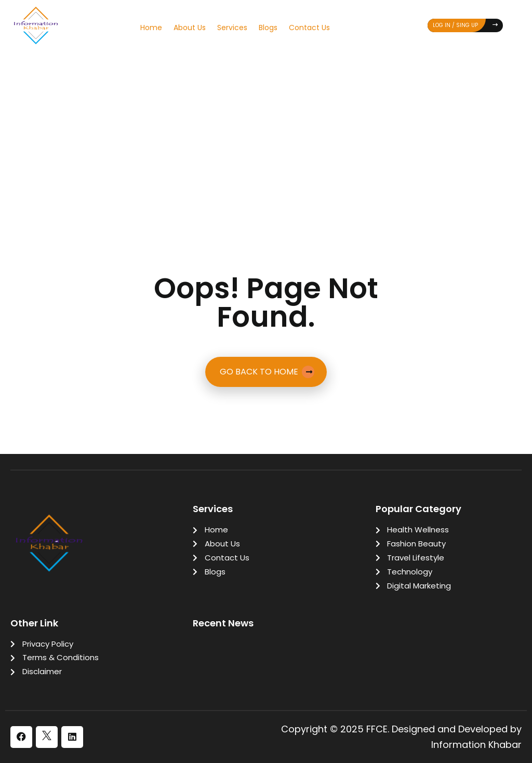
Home (151, 28)
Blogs (268, 28)
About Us (190, 28)
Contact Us (309, 28)
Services (232, 28)
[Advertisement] (266, 133)
